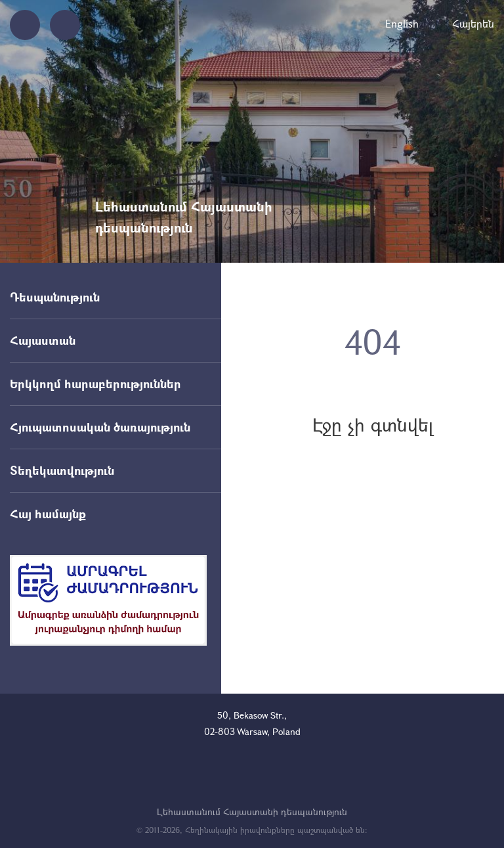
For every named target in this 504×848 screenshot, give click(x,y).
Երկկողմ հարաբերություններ (95, 384)
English (402, 23)
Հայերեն (473, 23)
